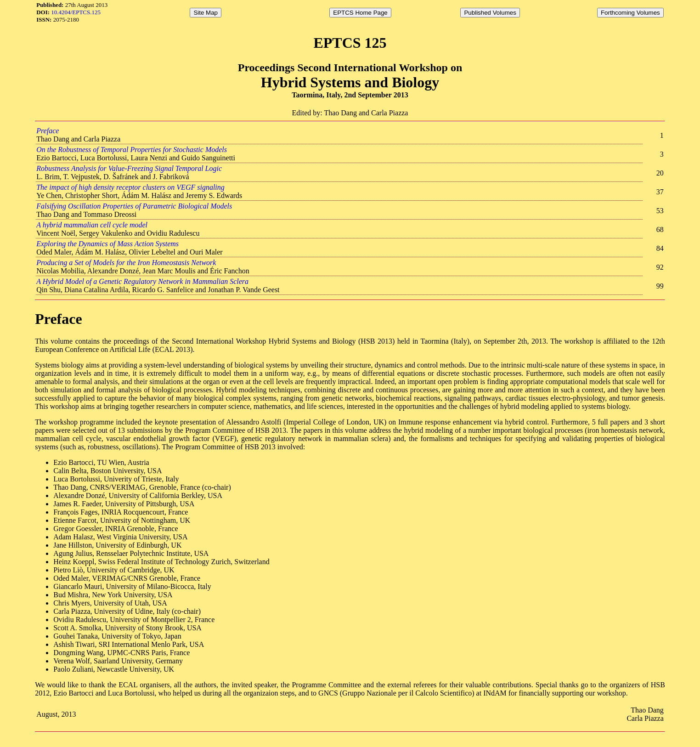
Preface (48, 131)
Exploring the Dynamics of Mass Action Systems (107, 244)
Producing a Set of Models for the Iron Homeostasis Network (126, 263)
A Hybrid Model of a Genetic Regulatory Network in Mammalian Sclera (142, 281)
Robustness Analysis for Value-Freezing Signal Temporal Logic (129, 168)
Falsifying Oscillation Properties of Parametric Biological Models (134, 206)
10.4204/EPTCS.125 (76, 12)
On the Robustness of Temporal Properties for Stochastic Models (132, 150)
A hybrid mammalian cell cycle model (92, 225)
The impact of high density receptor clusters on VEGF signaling (130, 187)
